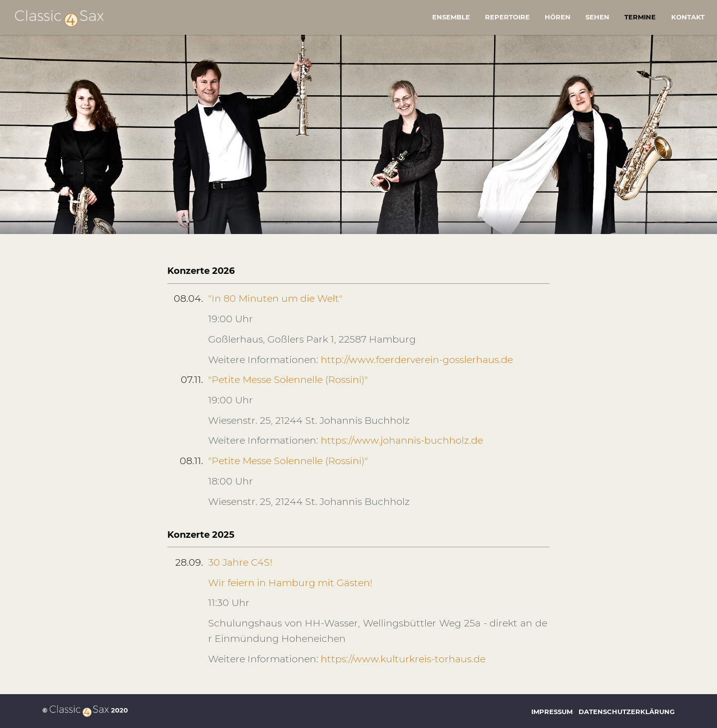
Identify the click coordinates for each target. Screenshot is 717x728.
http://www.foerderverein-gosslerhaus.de (417, 360)
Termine (640, 17)
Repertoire (507, 17)
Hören (558, 17)
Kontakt (688, 17)
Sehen (597, 17)
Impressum (552, 712)
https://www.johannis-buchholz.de (402, 440)
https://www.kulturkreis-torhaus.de (403, 659)
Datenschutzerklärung (627, 712)
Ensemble (451, 17)
